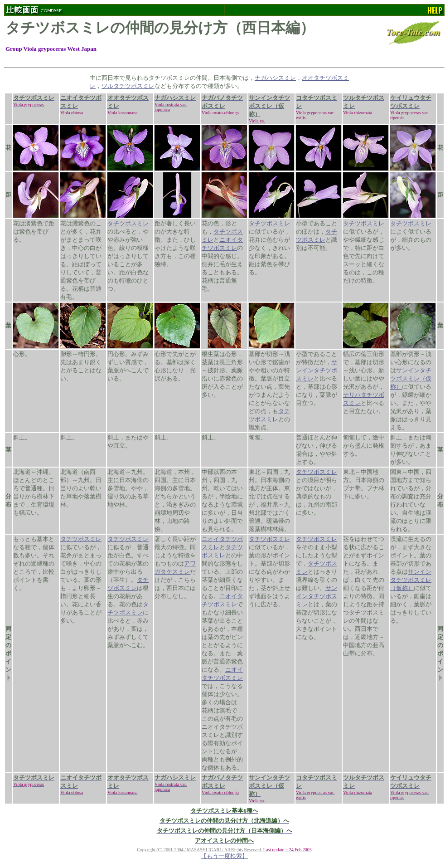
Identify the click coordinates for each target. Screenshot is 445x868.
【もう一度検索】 (224, 856)
